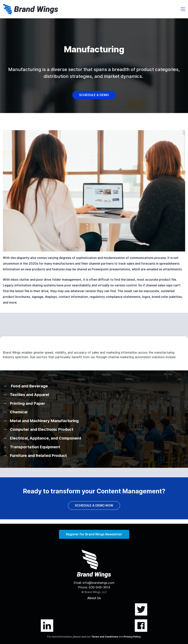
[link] (94, 133)
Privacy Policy (132, 637)
